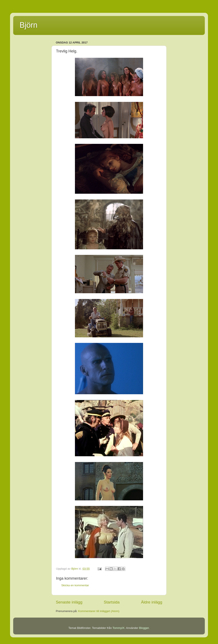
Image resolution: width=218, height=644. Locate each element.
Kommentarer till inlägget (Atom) (99, 611)
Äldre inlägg (152, 602)
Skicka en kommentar (75, 585)
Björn (29, 25)
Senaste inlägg (69, 602)
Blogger (144, 628)
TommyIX (119, 628)
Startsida (112, 602)
